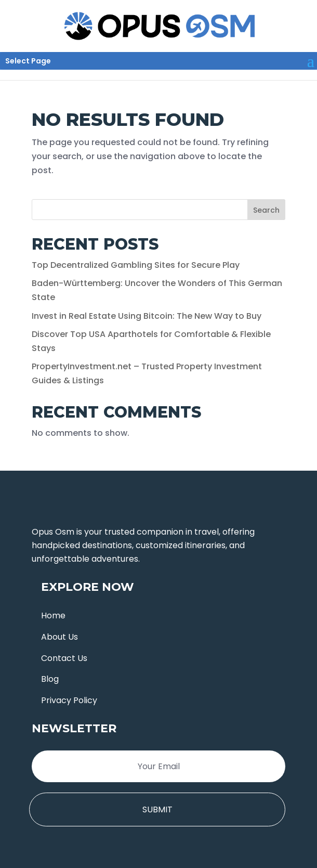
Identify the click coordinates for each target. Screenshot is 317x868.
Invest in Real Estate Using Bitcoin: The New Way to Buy (147, 316)
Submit (157, 809)
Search (266, 210)
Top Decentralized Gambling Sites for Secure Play (136, 265)
